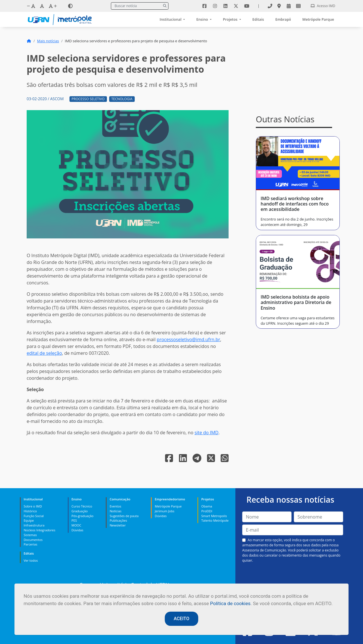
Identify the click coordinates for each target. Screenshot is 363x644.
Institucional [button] (171, 19)
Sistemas (30, 535)
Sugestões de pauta (124, 516)
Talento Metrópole (215, 520)
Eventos (116, 506)
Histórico (30, 511)
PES (74, 520)
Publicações (118, 520)
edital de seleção (44, 353)
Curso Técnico (82, 506)
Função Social (34, 516)
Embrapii (283, 19)
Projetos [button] (231, 19)
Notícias (116, 511)
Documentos (33, 540)
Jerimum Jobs (165, 511)
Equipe (29, 520)
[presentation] (293, 576)
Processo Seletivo (88, 99)
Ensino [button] (202, 19)
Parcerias (30, 544)
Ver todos (31, 560)
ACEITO (182, 619)
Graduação (80, 511)
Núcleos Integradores (39, 530)
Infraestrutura (34, 525)
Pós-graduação (82, 516)
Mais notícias (48, 41)
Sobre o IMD (33, 506)
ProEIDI (207, 511)
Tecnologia (122, 99)
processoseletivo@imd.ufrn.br (189, 339)
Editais (258, 19)
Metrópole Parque (318, 19)
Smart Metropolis (214, 516)
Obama (207, 506)
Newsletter (118, 525)
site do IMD (207, 433)
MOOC (76, 525)
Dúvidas (77, 530)
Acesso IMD (323, 6)
